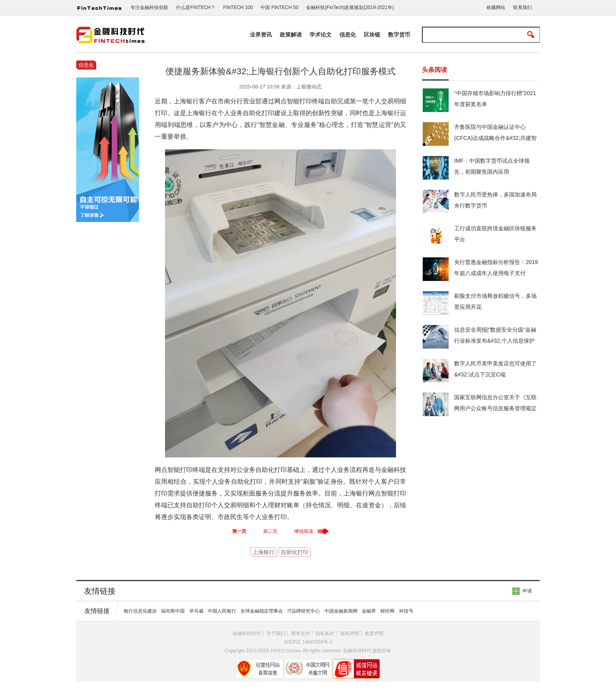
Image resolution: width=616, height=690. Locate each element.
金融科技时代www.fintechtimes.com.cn (112, 36)
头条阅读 (434, 70)
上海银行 (264, 552)
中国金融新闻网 (341, 611)
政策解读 (291, 35)
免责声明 (374, 633)
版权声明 (350, 633)
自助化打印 (295, 552)
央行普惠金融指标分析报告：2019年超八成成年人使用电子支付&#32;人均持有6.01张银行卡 (496, 273)
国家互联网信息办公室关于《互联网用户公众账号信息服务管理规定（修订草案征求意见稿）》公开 (495, 408)
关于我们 (276, 633)
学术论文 (321, 35)
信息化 (348, 35)
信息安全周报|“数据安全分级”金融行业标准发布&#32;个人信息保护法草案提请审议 (495, 341)
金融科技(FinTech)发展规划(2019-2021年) (350, 7)
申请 (527, 591)
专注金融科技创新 (149, 7)
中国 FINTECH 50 (279, 7)
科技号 (406, 611)
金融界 (369, 611)
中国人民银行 (222, 611)
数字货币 (399, 35)
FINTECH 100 (238, 7)
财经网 (387, 611)
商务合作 (301, 633)
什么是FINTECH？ (196, 7)
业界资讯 (261, 35)
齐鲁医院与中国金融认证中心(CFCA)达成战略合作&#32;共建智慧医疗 (495, 138)
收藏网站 (496, 7)
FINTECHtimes (286, 651)
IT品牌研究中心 (304, 611)
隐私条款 (325, 633)
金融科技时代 (247, 633)
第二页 (270, 531)
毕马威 (196, 611)
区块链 (372, 35)
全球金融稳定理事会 (262, 611)
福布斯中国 (173, 611)
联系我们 (522, 7)
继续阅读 (304, 531)
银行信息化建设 (140, 611)
